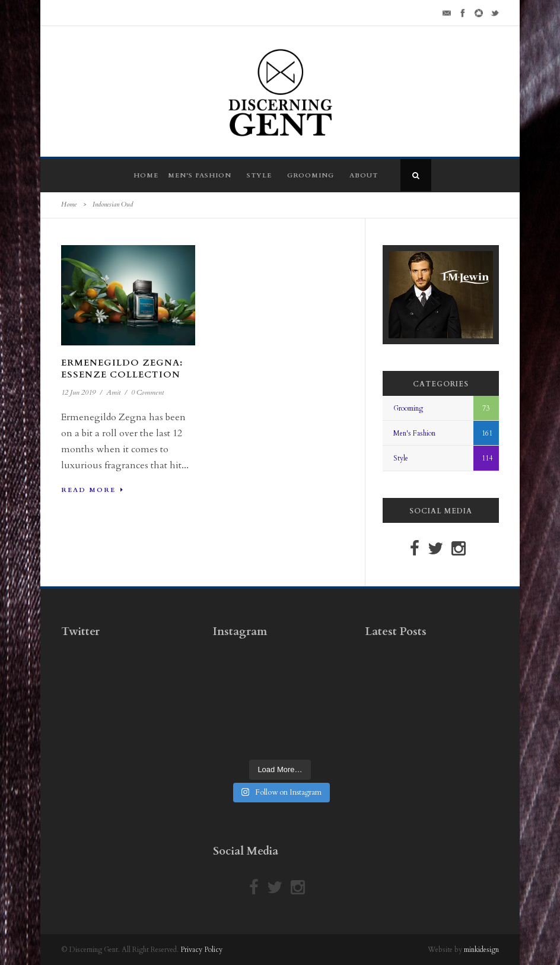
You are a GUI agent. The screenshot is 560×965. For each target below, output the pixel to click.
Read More (93, 490)
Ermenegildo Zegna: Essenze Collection (122, 369)
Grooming (311, 175)
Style (259, 175)
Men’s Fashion (200, 175)
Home (146, 175)
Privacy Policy (201, 950)
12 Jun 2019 (78, 392)
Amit (113, 392)
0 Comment (147, 392)
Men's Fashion (414, 433)
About (364, 175)
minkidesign (481, 950)
